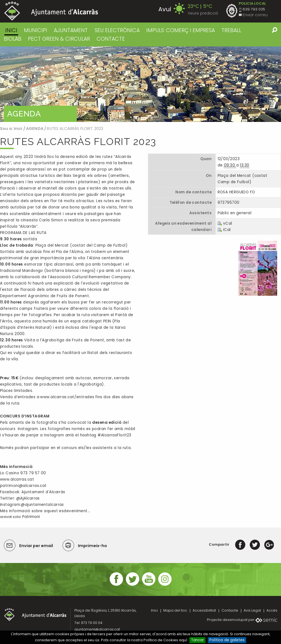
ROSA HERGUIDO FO (236, 192)
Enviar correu (255, 15)
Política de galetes (227, 640)
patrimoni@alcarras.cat (23, 486)
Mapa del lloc (175, 610)
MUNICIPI (36, 30)
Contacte (230, 610)
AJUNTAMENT (71, 30)
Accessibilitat (204, 610)
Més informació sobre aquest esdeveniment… (45, 511)
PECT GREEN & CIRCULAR (59, 39)
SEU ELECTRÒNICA (117, 30)
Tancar (197, 640)
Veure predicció (203, 13)
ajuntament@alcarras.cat (97, 629)
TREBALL (231, 30)
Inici (11, 30)
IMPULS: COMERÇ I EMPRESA (181, 30)
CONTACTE (111, 39)
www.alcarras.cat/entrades (67, 397)
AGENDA (35, 129)
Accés (272, 610)
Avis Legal (252, 610)
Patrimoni (31, 517)
